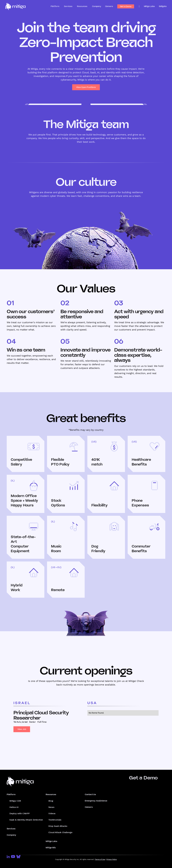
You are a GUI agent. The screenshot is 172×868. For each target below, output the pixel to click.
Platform (11, 794)
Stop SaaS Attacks (58, 826)
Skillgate (163, 6)
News (51, 807)
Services (11, 829)
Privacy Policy (112, 859)
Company (97, 6)
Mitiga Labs (149, 6)
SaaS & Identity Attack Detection (26, 820)
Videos (52, 813)
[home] (15, 6)
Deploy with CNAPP (19, 813)
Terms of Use (100, 859)
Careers (109, 6)
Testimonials (55, 820)
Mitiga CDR (15, 801)
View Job (22, 729)
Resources (51, 794)
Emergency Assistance (96, 801)
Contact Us (90, 794)
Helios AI (14, 807)
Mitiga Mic (51, 848)
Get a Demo (126, 6)
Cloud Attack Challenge (60, 832)
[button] (57, 6)
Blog (51, 801)
